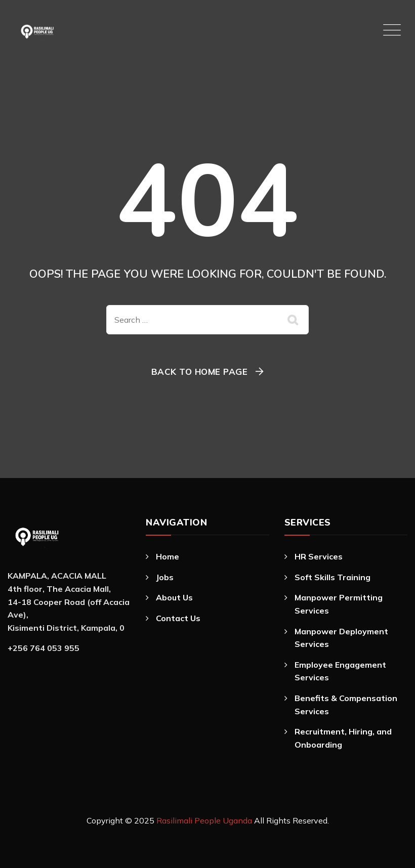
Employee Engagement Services (340, 671)
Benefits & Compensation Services (346, 705)
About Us (174, 597)
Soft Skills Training (333, 577)
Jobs (165, 577)
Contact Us (178, 618)
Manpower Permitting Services (339, 604)
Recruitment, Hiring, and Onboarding (343, 738)
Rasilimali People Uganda (204, 820)
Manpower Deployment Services (341, 638)
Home (168, 556)
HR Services (319, 556)
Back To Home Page (200, 372)
